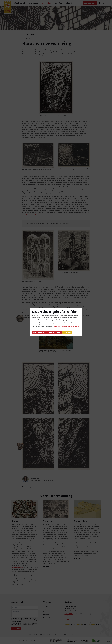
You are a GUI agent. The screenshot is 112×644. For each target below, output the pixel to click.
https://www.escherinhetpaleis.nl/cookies (66, 327)
